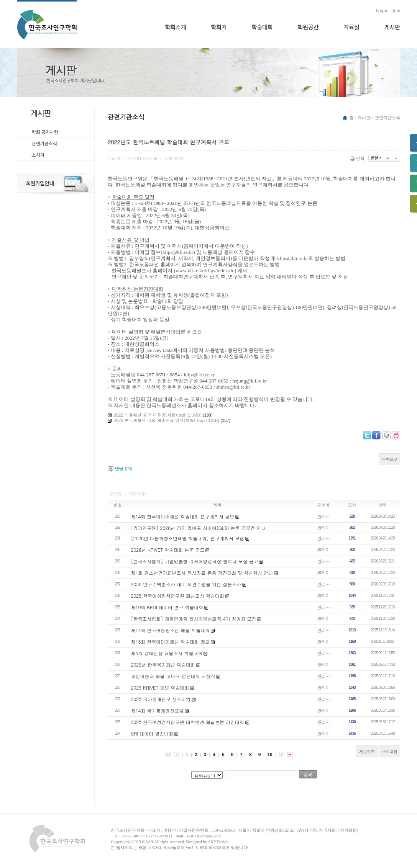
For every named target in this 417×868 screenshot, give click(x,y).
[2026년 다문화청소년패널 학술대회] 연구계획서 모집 (188, 538)
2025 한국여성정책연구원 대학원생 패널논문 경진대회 (188, 722)
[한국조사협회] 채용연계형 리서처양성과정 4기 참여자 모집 (194, 619)
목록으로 (389, 459)
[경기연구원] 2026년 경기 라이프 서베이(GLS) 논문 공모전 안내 (199, 528)
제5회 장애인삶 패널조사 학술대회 (167, 653)
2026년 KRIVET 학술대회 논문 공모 (168, 550)
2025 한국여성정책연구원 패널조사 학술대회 (178, 596)
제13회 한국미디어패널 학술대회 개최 (171, 642)
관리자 (323, 516)
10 (270, 755)
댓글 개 (123, 469)
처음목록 (367, 751)
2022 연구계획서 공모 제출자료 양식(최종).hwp (159, 420)
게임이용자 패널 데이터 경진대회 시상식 (173, 676)
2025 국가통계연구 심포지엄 (161, 699)
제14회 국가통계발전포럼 (158, 710)
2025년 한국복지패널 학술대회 (163, 664)
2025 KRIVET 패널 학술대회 (160, 687)
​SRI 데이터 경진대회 (152, 733)
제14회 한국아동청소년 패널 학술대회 (171, 630)
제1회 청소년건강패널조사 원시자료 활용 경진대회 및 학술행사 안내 (202, 573)
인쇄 (358, 158)
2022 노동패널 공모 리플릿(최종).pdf (149, 415)
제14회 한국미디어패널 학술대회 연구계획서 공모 (183, 516)
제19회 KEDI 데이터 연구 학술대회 (167, 607)
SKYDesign (218, 842)
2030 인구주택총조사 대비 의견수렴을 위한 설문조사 (186, 584)
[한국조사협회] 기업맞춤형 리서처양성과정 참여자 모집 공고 (195, 561)
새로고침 (389, 751)
